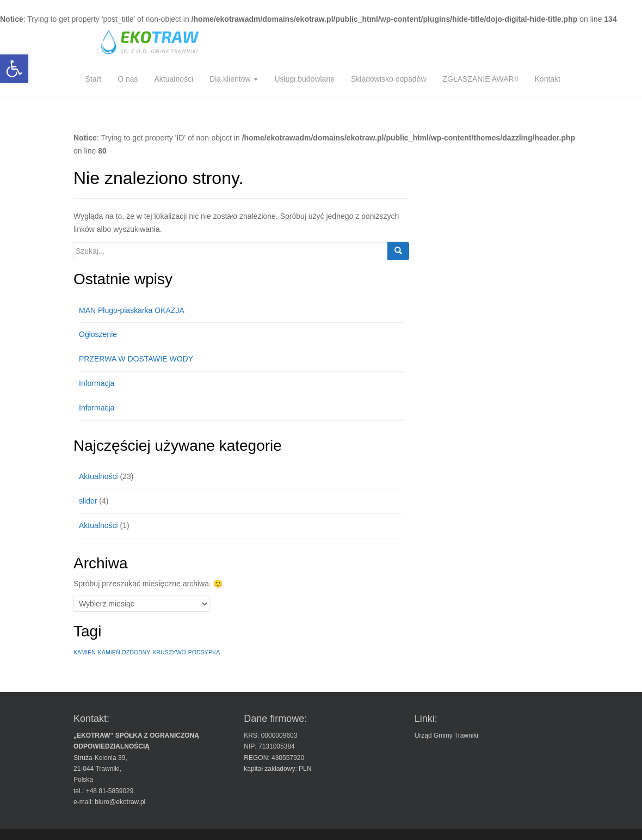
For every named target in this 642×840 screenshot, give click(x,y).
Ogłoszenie (98, 334)
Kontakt (548, 79)
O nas (128, 79)
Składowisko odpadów (389, 79)
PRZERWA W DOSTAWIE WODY (136, 359)
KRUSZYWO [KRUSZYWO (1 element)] (169, 652)
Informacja (97, 383)
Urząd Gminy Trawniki (446, 735)
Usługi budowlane (304, 79)
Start (94, 79)
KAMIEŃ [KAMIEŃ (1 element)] (85, 652)
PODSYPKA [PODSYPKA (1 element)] (204, 652)
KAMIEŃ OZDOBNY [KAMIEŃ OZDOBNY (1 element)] (124, 652)
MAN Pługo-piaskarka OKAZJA (132, 310)
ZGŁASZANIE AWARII (481, 79)
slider (88, 501)
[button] (14, 69)
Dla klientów (234, 79)
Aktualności (174, 79)
